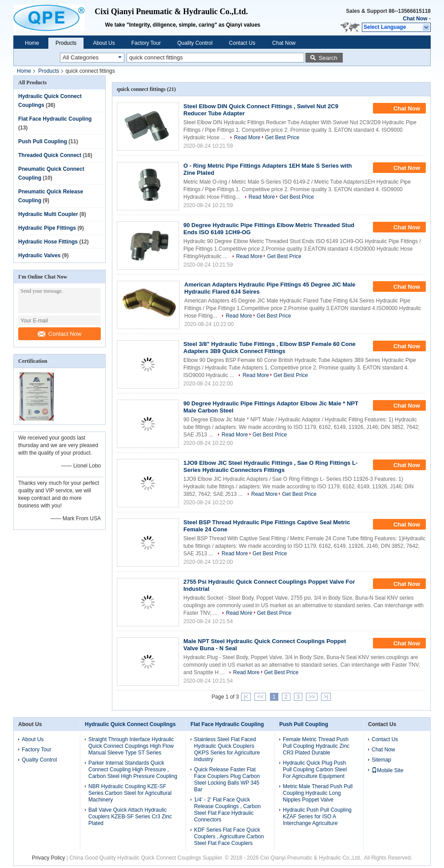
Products (66, 43)
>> (312, 697)
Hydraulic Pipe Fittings (47, 228)
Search (328, 58)
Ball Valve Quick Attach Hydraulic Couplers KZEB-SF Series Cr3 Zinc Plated (130, 817)
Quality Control (195, 43)
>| (326, 697)
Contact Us (242, 43)
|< (246, 697)
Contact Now (59, 334)
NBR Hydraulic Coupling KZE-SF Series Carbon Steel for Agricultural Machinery (130, 793)
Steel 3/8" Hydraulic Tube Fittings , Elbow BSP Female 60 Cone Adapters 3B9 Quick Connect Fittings (270, 348)
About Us (104, 43)
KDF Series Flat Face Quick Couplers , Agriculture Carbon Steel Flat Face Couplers (229, 837)
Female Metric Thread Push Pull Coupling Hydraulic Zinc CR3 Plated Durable (316, 746)
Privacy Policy (49, 858)
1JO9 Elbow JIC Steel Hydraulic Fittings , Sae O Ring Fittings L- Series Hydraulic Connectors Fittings (270, 466)
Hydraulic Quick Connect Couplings (130, 724)
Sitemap (381, 760)
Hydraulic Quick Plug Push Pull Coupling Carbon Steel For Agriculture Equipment (315, 770)
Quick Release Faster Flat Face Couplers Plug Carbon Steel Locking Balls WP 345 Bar (227, 780)
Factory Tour (146, 43)
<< (260, 697)
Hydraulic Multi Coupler (48, 214)
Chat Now (415, 19)
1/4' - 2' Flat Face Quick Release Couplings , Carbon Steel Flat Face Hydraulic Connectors (227, 810)
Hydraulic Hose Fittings (48, 242)
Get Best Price (282, 137)
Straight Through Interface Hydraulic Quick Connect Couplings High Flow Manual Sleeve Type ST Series (131, 746)
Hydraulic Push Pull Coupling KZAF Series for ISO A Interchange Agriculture (317, 817)
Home (32, 43)
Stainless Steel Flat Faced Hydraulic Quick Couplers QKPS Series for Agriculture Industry (227, 749)
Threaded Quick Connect (50, 155)
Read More (247, 137)
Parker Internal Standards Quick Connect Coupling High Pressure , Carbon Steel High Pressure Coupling (133, 770)
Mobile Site (387, 770)
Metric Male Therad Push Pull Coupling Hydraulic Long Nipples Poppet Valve (318, 793)
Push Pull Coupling (43, 141)
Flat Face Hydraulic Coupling (55, 119)
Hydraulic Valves (39, 255)
